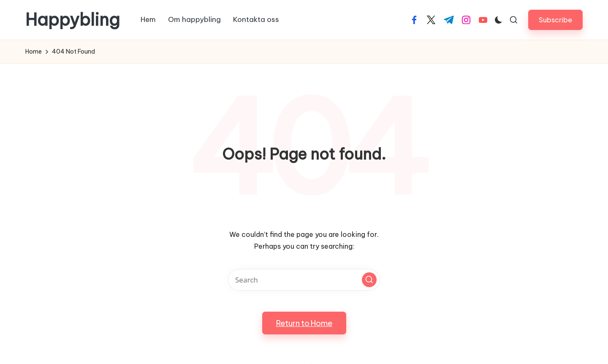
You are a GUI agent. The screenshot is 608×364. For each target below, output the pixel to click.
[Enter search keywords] (304, 280)
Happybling (73, 20)
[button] (555, 20)
